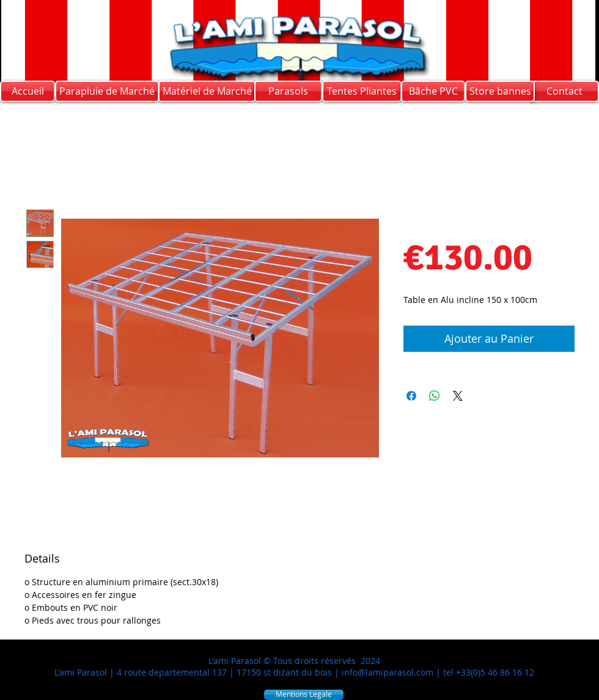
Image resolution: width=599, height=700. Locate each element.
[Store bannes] (500, 91)
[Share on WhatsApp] (435, 396)
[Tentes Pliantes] (362, 91)
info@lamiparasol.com (388, 672)
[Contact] (564, 91)
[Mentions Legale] (304, 695)
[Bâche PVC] (433, 91)
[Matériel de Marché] (207, 91)
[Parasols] (288, 91)
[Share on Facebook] (411, 396)
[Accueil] (28, 91)
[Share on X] (458, 396)
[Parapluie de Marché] (107, 91)
